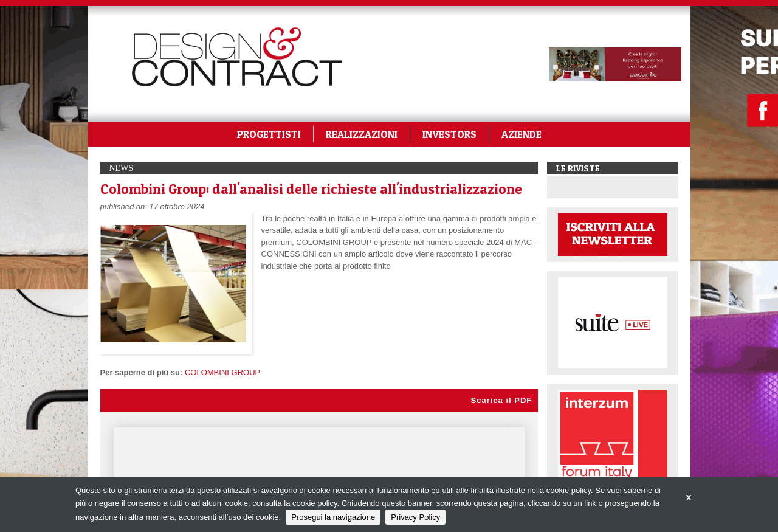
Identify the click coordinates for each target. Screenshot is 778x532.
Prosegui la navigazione (333, 517)
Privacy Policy (415, 517)
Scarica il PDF (502, 400)
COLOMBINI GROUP (222, 372)
